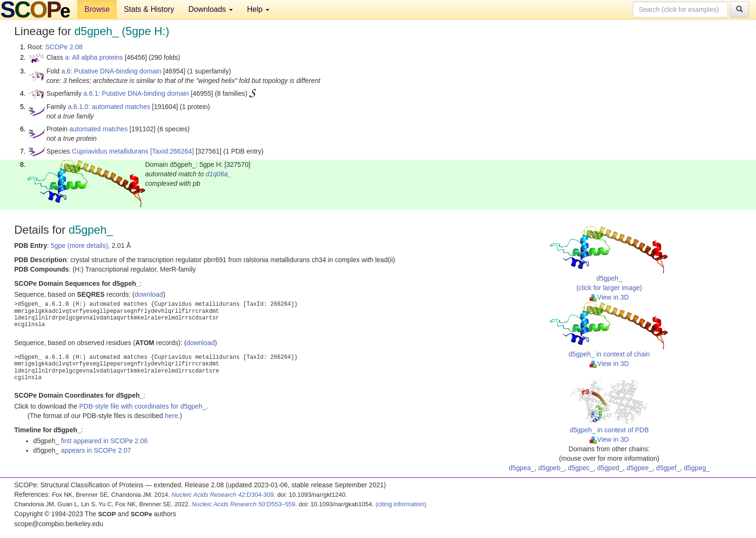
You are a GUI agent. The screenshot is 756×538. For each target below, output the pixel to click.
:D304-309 (223, 495)
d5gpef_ (668, 468)
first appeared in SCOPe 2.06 (104, 441)
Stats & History (149, 9)
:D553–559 (244, 504)
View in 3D (609, 297)
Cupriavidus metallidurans (110, 151)
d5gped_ (610, 468)
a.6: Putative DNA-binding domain (111, 71)
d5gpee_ (640, 468)
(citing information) (401, 504)
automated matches (98, 129)
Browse (97, 9)
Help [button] (258, 9)
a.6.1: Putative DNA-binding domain (136, 93)
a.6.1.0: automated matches (109, 107)
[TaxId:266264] (172, 151)
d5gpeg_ (697, 468)
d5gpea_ (522, 468)
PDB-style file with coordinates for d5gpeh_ (143, 406)
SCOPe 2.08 (64, 47)
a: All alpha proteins (94, 57)
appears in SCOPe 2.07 (96, 450)
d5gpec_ (581, 468)
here (171, 416)
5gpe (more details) (79, 246)
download (149, 294)
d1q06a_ (219, 174)
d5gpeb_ (551, 468)
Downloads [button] (211, 9)
